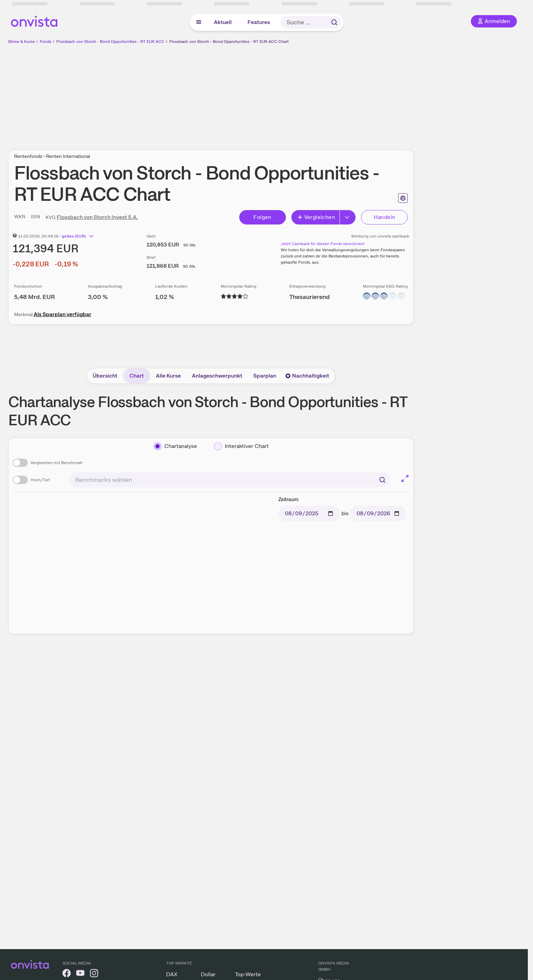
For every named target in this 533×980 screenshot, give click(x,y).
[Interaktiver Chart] (241, 446)
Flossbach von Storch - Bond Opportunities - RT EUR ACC (110, 42)
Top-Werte (248, 974)
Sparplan (265, 376)
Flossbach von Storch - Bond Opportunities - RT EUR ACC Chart (229, 42)
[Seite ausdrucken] (403, 198)
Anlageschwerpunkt (217, 376)
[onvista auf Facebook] (67, 974)
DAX (172, 974)
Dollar (208, 974)
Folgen (262, 217)
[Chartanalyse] (175, 446)
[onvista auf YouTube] (80, 974)
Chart (137, 376)
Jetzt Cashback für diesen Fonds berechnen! (323, 244)
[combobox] (229, 480)
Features (259, 22)
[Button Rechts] (348, 217)
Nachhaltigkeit (307, 376)
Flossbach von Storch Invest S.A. (97, 217)
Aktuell (223, 22)
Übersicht (105, 376)
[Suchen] (382, 480)
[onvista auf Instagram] (94, 974)
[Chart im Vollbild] (405, 479)
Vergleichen (316, 217)
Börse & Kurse (22, 42)
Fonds (46, 42)
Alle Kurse (168, 376)
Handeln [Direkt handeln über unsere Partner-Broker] (385, 217)
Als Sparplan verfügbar (62, 314)
